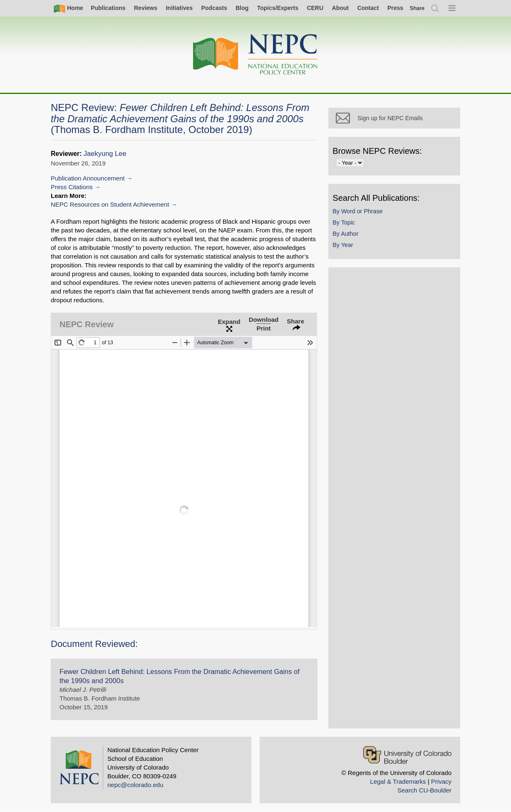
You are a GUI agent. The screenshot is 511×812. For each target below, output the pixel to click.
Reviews (146, 8)
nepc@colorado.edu (135, 785)
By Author (357, 244)
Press (395, 8)
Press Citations (72, 187)
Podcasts (214, 8)
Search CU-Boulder (424, 790)
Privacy (441, 781)
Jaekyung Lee (105, 154)
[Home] (255, 55)
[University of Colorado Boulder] (407, 755)
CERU (315, 8)
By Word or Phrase (369, 221)
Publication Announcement (88, 178)
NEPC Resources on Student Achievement (110, 204)
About (340, 8)
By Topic (355, 232)
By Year (354, 255)
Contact (368, 8)
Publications (108, 8)
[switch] (417, 8)
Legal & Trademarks (398, 781)
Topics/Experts (278, 8)
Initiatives (179, 8)
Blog (242, 8)
